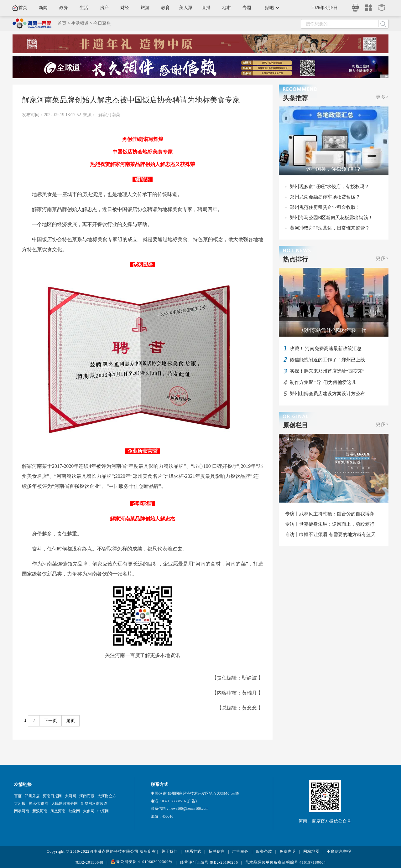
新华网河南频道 (94, 803)
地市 (227, 8)
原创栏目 (295, 425)
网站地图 (311, 851)
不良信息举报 (339, 851)
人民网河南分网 (65, 803)
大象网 (89, 811)
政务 (64, 8)
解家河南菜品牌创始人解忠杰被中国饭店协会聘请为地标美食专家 (131, 100)
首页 (23, 8)
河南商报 (87, 796)
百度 (18, 796)
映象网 (74, 811)
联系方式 (193, 851)
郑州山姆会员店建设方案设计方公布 (327, 394)
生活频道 (80, 23)
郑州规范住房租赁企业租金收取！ (325, 207)
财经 (125, 8)
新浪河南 (40, 811)
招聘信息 (217, 851)
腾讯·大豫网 (38, 803)
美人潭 (186, 8)
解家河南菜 (109, 115)
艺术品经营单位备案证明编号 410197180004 (286, 862)
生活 (84, 8)
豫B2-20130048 (89, 862)
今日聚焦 (102, 23)
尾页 (70, 721)
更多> (382, 97)
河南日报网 (52, 796)
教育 (165, 8)
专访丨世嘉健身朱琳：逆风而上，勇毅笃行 (330, 524)
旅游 (145, 8)
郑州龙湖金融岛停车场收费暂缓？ (325, 197)
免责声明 (288, 851)
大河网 (70, 796)
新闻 (43, 8)
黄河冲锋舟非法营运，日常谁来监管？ (330, 228)
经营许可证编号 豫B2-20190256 (209, 862)
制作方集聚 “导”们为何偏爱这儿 (323, 382)
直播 (206, 8)
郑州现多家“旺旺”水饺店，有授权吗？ (329, 187)
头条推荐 (295, 98)
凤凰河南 (58, 811)
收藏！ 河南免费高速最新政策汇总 (326, 349)
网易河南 (22, 811)
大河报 (20, 803)
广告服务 (240, 851)
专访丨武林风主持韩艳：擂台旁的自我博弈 (330, 514)
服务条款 (264, 851)
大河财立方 (107, 796)
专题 (247, 8)
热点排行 (295, 259)
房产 (104, 8)
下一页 (50, 721)
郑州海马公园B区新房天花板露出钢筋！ (331, 218)
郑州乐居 (32, 796)
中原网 (103, 811)
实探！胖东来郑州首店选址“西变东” (327, 371)
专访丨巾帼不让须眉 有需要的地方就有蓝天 (330, 535)
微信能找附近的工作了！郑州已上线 (327, 360)
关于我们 (169, 851)
